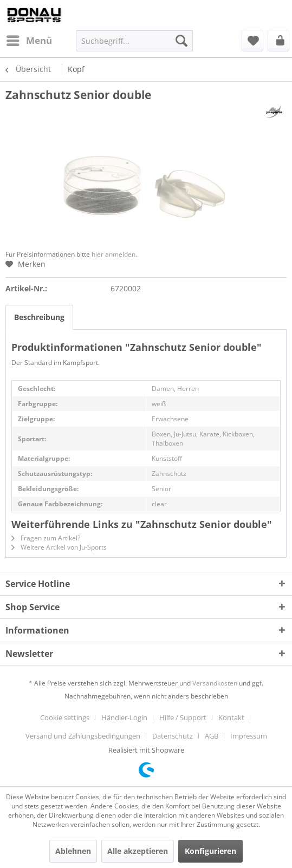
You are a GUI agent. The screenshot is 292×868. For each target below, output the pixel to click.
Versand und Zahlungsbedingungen (83, 736)
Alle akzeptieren (138, 851)
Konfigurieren (210, 851)
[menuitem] (29, 41)
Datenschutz (173, 736)
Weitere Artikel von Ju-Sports (59, 547)
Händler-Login (124, 717)
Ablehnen (73, 851)
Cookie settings (65, 717)
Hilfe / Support (183, 717)
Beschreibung (39, 317)
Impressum (249, 736)
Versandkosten (215, 683)
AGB (212, 736)
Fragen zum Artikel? (46, 538)
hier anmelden (113, 254)
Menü (29, 39)
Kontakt (231, 717)
